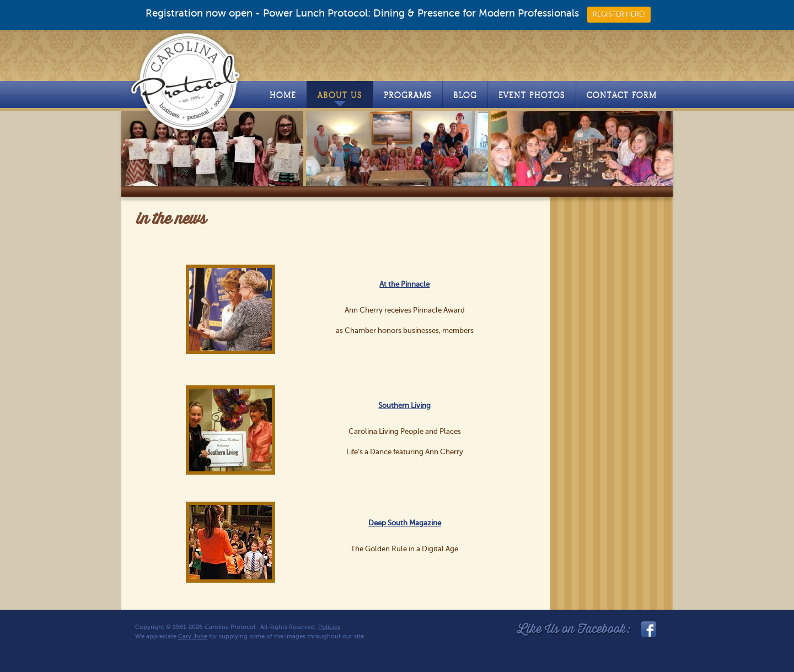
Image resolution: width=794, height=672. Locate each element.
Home (283, 95)
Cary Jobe (193, 636)
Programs (408, 95)
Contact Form (622, 95)
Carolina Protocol (186, 81)
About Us (340, 98)
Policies (329, 627)
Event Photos (532, 95)
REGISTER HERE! (619, 14)
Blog (465, 95)
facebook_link (647, 629)
